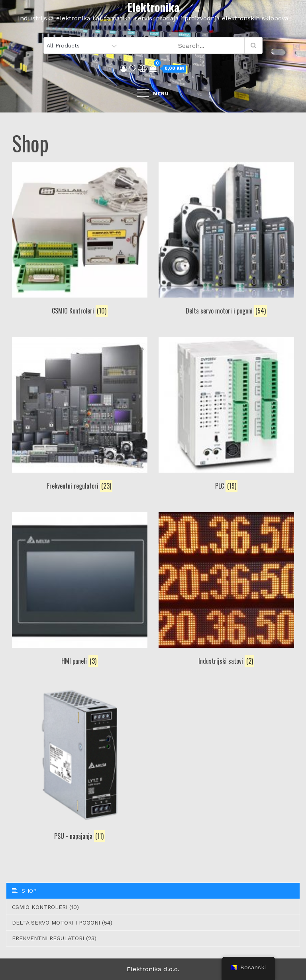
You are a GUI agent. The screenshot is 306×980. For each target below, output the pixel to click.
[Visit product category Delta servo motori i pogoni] (226, 240)
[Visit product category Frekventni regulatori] (80, 415)
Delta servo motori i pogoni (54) (62, 923)
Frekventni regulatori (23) (54, 938)
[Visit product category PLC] (226, 415)
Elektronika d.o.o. (153, 969)
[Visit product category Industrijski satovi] (226, 590)
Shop (24, 891)
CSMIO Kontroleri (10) (45, 907)
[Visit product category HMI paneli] (80, 590)
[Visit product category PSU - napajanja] (80, 765)
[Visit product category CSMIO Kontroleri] (80, 240)
